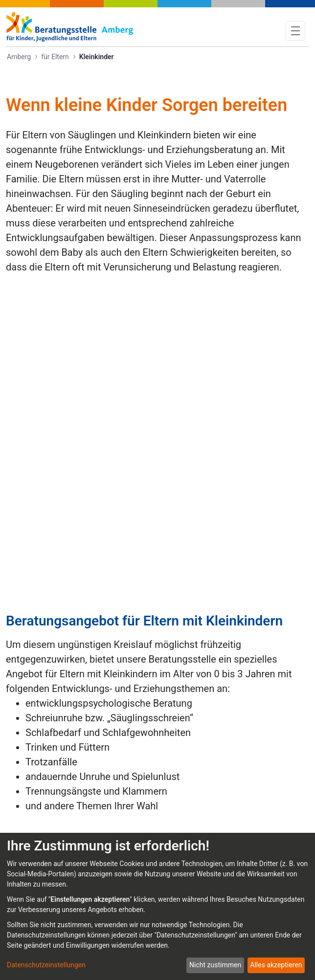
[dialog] (157, 906)
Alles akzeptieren (276, 965)
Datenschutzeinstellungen (46, 965)
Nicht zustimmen (215, 965)
